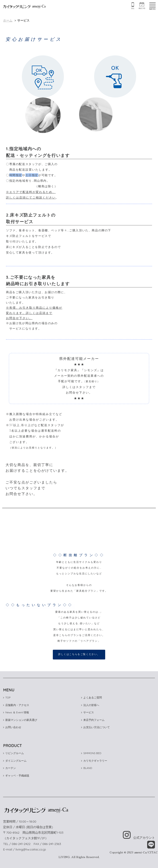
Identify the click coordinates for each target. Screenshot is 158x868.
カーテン (10, 768)
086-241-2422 (21, 844)
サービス (88, 712)
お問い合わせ (12, 727)
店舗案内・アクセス (16, 705)
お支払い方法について (95, 727)
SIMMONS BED (91, 753)
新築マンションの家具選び (20, 720)
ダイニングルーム (15, 761)
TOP (7, 697)
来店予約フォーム (93, 720)
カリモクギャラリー (94, 761)
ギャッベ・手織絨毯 (16, 775)
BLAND (87, 768)
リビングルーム (13, 753)
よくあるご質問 (91, 697)
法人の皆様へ (90, 705)
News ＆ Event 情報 (16, 712)
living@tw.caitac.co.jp (31, 849)
